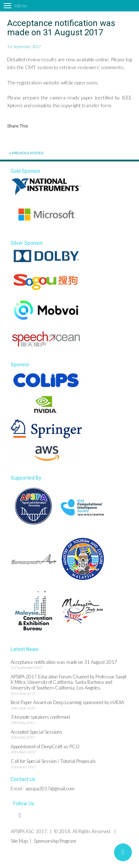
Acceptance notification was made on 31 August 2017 (64, 662)
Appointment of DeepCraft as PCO (45, 746)
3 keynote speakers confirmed (40, 717)
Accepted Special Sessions (37, 732)
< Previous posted (26, 153)
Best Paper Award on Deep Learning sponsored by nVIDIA (67, 702)
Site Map (19, 841)
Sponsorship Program (55, 841)
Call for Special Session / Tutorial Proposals (53, 761)
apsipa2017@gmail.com (50, 789)
